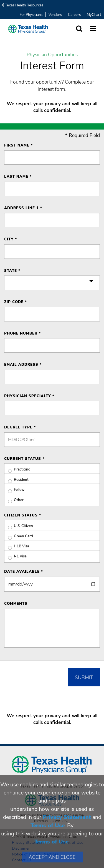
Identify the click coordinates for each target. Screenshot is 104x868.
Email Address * (23, 365)
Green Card (19, 536)
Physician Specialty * (29, 396)
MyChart (94, 15)
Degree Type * (20, 427)
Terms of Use (48, 826)
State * (12, 271)
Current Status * (24, 459)
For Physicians (31, 15)
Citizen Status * (23, 515)
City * (11, 239)
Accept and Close (52, 857)
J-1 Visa (15, 556)
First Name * (18, 145)
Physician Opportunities (52, 55)
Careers (74, 15)
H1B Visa (17, 546)
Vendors (55, 15)
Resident (16, 480)
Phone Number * (22, 333)
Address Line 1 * (23, 208)
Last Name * (18, 177)
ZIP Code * (16, 302)
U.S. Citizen (19, 526)
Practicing (17, 470)
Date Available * (24, 572)
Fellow (14, 490)
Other (14, 500)
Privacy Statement (67, 817)
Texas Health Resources (22, 5)
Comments (16, 604)
